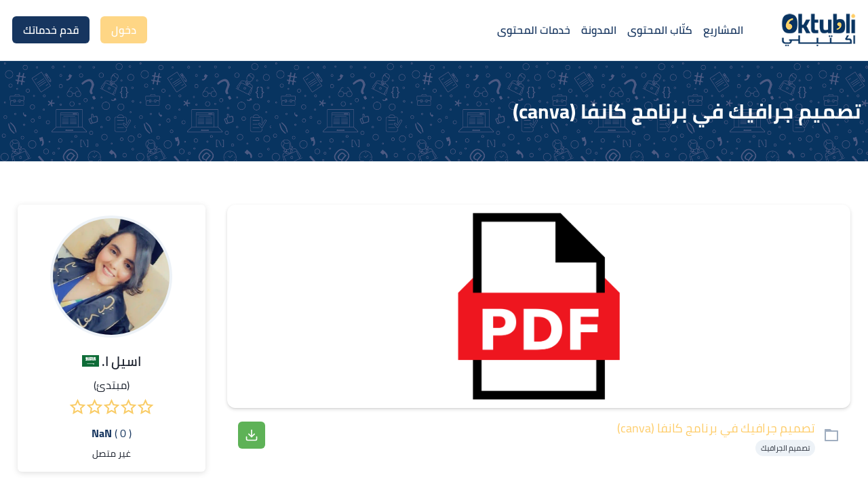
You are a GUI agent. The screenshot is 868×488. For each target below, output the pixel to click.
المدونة (599, 30)
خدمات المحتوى (534, 30)
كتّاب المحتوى (660, 30)
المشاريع (723, 30)
